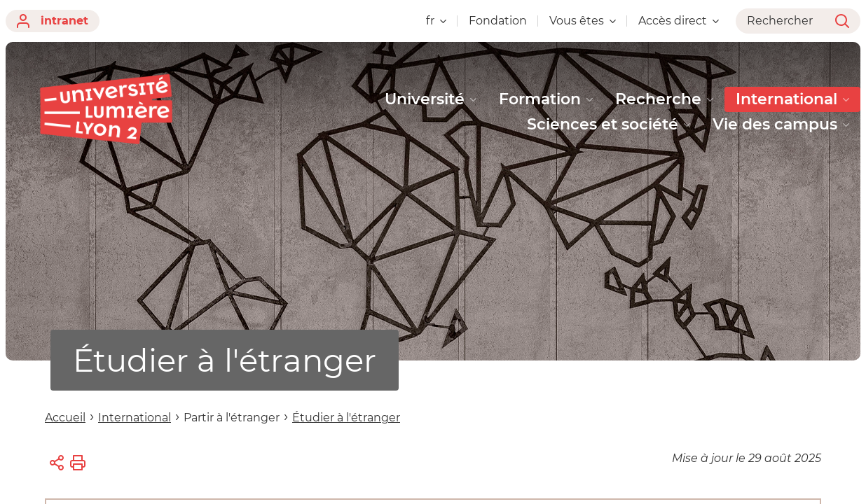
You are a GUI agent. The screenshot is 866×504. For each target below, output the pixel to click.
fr (436, 21)
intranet (53, 21)
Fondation (498, 21)
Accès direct (679, 21)
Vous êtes (583, 21)
